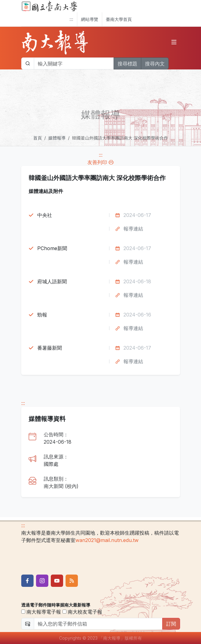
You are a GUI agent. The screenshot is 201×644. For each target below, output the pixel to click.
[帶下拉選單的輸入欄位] (74, 63)
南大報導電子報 (41, 612)
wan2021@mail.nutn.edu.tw (107, 540)
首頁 (38, 138)
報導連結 (133, 229)
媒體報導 (57, 138)
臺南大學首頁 (119, 19)
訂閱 (171, 624)
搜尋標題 (127, 64)
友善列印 (100, 162)
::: (71, 19)
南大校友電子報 (82, 612)
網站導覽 (90, 19)
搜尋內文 (155, 64)
